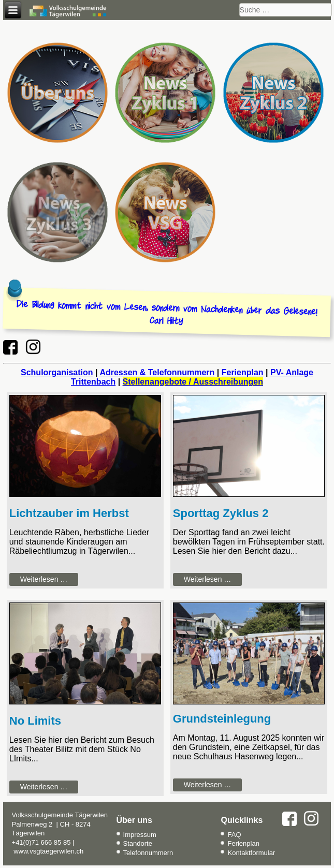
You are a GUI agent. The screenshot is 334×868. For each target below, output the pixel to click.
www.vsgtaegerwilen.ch (48, 851)
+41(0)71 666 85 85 (41, 842)
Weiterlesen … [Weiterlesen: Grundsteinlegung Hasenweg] (208, 785)
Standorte (138, 843)
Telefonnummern (148, 853)
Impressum (140, 835)
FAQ (234, 835)
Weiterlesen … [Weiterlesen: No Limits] (44, 787)
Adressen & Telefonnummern (157, 372)
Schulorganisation (57, 372)
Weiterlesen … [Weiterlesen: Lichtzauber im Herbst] (44, 579)
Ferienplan (243, 372)
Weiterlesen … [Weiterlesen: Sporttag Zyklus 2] (208, 579)
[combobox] (286, 10)
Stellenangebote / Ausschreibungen (193, 382)
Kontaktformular (251, 853)
